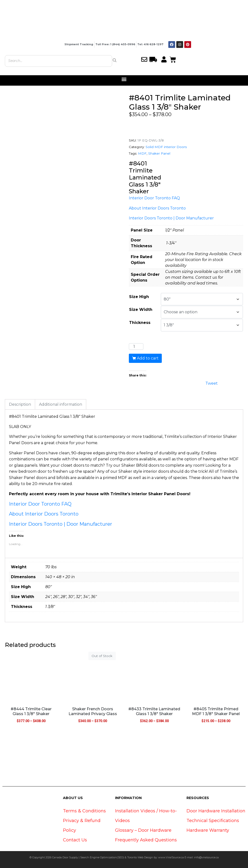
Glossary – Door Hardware (143, 830)
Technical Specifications (213, 821)
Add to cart (148, 358)
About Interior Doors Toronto (157, 208)
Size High (139, 297)
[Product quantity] (136, 347)
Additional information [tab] (61, 404)
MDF (142, 153)
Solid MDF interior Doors (166, 147)
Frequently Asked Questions (146, 840)
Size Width (141, 310)
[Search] (115, 60)
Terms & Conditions (84, 811)
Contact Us (75, 840)
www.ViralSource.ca (171, 857)
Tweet (212, 383)
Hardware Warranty (208, 830)
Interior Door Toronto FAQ (154, 198)
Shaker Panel (159, 153)
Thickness (140, 323)
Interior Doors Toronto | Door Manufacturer (171, 218)
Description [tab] (20, 404)
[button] (124, 79)
